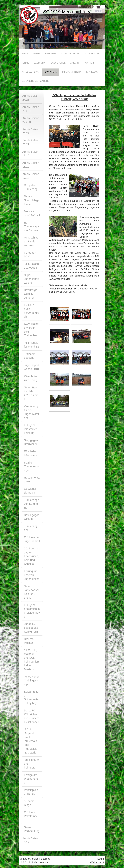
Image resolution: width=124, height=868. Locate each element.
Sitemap (46, 859)
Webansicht (97, 862)
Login (101, 859)
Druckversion (30, 859)
